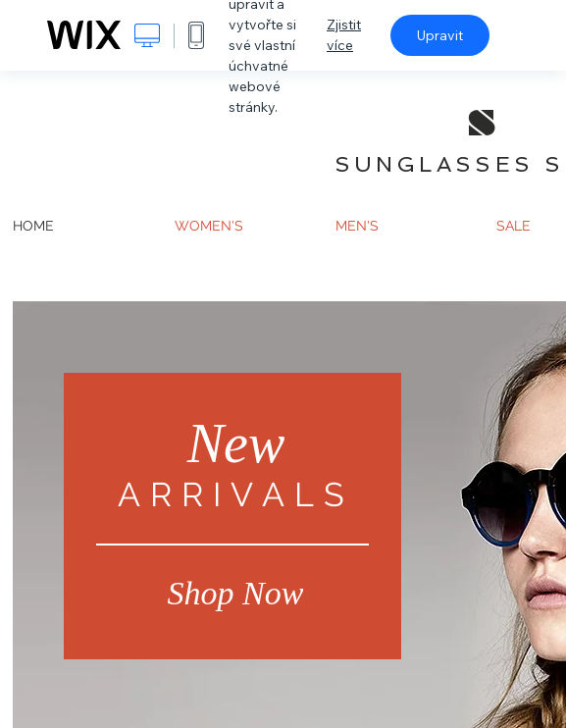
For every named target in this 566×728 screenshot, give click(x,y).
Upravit (440, 35)
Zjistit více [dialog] (344, 35)
